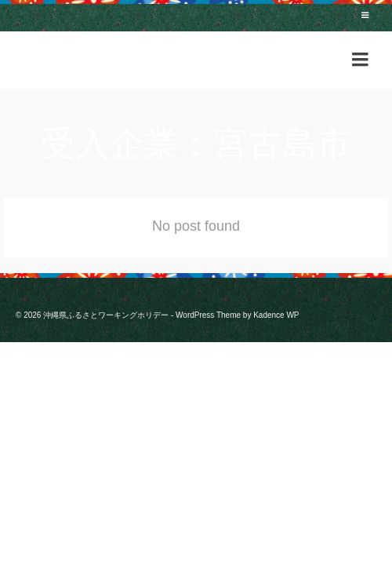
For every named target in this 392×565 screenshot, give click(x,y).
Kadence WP (276, 315)
